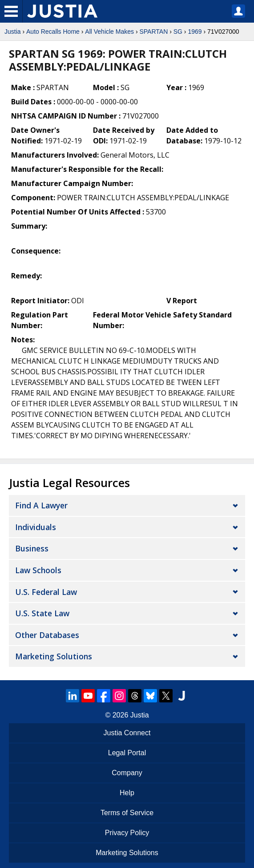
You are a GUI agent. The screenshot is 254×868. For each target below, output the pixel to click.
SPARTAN (153, 32)
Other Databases (47, 635)
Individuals (36, 527)
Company (127, 773)
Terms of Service (127, 813)
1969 (195, 32)
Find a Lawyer (41, 505)
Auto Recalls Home (53, 32)
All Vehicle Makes (109, 32)
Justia (13, 32)
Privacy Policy (127, 833)
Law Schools (38, 570)
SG (178, 32)
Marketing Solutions (54, 656)
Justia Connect (127, 733)
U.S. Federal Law (46, 592)
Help (127, 793)
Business (32, 548)
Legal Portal (127, 753)
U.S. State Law (42, 613)
